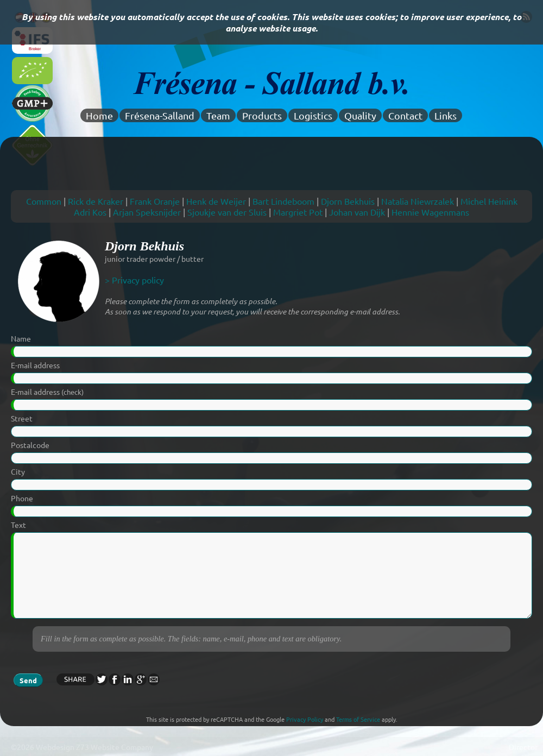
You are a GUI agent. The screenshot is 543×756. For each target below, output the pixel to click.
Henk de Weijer (216, 201)
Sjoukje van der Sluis (227, 212)
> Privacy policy (134, 280)
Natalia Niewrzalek (418, 201)
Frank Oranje (155, 201)
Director (523, 747)
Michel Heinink (489, 201)
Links (446, 115)
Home (99, 115)
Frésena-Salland (160, 115)
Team (218, 115)
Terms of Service (358, 719)
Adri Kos (90, 212)
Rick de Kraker (96, 201)
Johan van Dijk (357, 212)
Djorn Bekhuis (348, 201)
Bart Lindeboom (283, 201)
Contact (405, 115)
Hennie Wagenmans (430, 212)
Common (44, 201)
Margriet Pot (298, 212)
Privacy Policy (305, 719)
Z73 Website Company (115, 747)
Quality (360, 115)
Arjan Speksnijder (147, 212)
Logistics (313, 115)
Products (262, 115)
